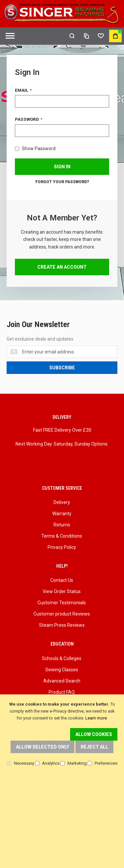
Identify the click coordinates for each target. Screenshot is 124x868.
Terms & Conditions (62, 536)
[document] (62, 734)
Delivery (62, 502)
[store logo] (62, 14)
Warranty (62, 514)
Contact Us (62, 580)
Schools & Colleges (62, 658)
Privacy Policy (62, 547)
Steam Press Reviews (62, 625)
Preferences (106, 763)
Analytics (51, 763)
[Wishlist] (101, 36)
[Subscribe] (62, 368)
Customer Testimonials (62, 603)
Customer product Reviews (62, 614)
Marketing (77, 763)
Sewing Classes (62, 670)
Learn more (96, 718)
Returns (62, 525)
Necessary (24, 763)
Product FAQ (62, 692)
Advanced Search (62, 681)
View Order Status (62, 591)
